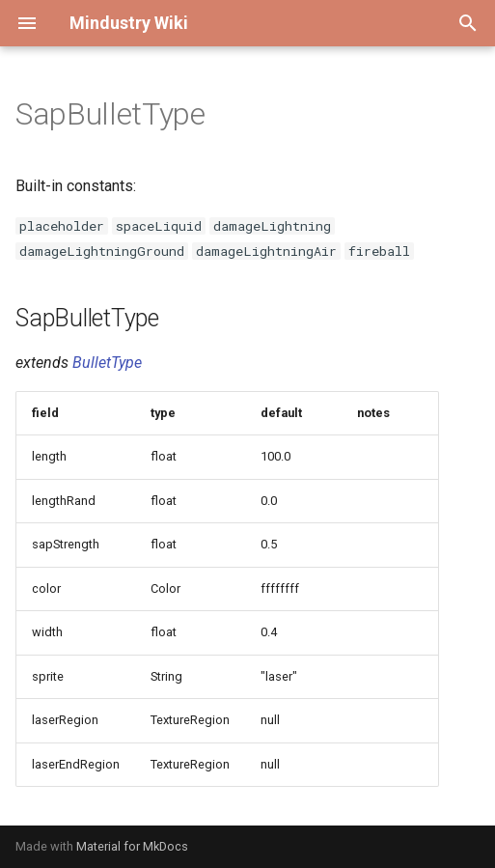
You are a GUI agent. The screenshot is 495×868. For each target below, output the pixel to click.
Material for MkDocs (132, 846)
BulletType (107, 363)
